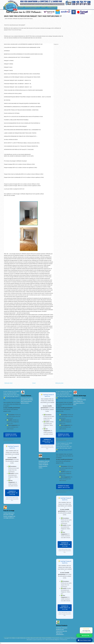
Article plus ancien (59, 383)
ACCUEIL (22, 7)
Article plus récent (8, 383)
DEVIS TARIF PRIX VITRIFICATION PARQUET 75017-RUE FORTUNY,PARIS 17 (33, 16)
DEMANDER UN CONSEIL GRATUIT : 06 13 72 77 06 (11, 435)
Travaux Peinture (26, 396)
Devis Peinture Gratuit (84, 640)
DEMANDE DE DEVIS (52, 8)
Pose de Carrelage (9, 511)
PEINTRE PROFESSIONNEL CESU (32, 8)
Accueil (34, 383)
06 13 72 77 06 (84, 635)
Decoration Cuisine (44, 459)
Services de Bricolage (80, 396)
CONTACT (44, 7)
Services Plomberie (62, 625)
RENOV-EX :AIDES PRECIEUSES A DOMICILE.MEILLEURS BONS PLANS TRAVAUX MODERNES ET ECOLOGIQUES (36, 638)
